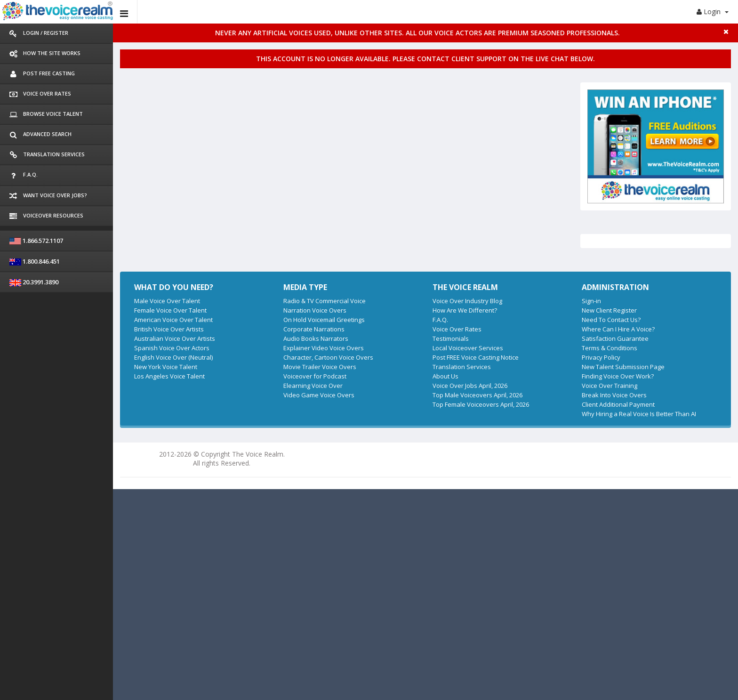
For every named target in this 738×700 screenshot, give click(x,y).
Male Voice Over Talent (167, 301)
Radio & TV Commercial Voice (325, 301)
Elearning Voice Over (313, 386)
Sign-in (591, 301)
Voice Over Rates (457, 329)
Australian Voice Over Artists (175, 338)
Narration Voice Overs (315, 310)
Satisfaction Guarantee (615, 338)
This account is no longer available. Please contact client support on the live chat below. (425, 59)
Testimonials (451, 338)
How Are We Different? (465, 310)
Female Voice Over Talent (170, 310)
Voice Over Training (610, 386)
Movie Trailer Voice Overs (320, 367)
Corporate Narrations (314, 329)
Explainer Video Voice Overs (324, 348)
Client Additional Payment (618, 404)
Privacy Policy (601, 357)
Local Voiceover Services (468, 348)
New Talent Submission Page (623, 367)
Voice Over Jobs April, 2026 (470, 386)
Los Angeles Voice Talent (169, 376)
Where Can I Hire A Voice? (618, 329)
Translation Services (462, 367)
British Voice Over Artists (169, 329)
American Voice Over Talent (173, 320)
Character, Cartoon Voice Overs (328, 357)
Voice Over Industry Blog (467, 301)
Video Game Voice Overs (319, 395)
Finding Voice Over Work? (618, 376)
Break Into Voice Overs (614, 395)
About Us (445, 376)
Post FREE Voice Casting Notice (476, 357)
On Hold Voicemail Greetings (324, 320)
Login (713, 12)
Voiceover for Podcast (315, 376)
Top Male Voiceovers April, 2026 (477, 395)
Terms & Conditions (610, 348)
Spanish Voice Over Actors (172, 348)
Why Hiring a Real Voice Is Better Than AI (639, 414)
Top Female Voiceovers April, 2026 (481, 404)
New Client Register (609, 310)
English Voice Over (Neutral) (173, 357)
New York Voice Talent (166, 367)
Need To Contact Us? (611, 320)
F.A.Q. (440, 320)
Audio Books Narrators (316, 338)
